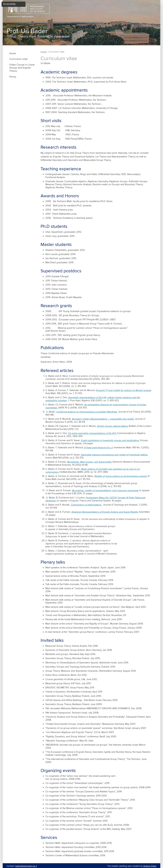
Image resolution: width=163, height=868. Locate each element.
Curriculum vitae (18, 59)
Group (13, 77)
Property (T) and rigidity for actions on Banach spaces (123, 390)
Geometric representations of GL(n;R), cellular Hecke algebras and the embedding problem (93, 399)
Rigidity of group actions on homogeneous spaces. (121, 476)
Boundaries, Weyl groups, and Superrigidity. (89, 462)
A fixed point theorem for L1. (99, 448)
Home (13, 53)
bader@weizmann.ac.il (26, 866)
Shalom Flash (150, 866)
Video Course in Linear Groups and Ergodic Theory (22, 68)
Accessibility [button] (9, 4)
